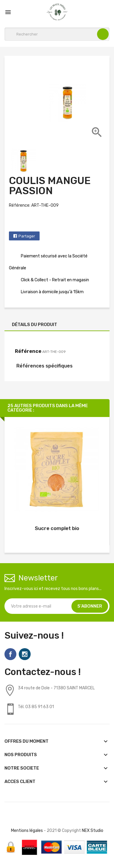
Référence (28, 351)
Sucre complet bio (57, 528)
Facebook (10, 654)
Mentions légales (27, 831)
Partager (27, 236)
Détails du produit (35, 325)
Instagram (25, 654)
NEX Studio (93, 831)
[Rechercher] (57, 34)
